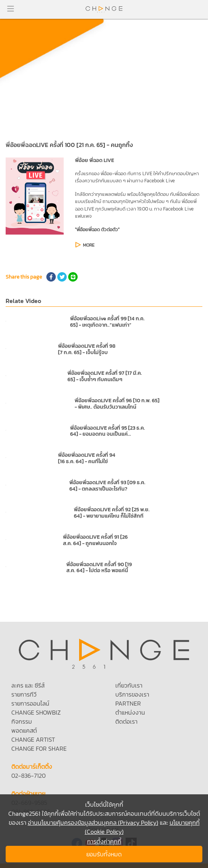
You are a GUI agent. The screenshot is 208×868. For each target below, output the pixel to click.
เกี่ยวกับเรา (129, 685)
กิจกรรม (22, 721)
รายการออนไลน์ (30, 703)
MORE (89, 245)
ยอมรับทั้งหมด (104, 854)
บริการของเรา (132, 694)
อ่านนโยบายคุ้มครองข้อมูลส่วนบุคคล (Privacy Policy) (93, 823)
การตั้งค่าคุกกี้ (104, 841)
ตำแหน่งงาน (130, 712)
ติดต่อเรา (126, 721)
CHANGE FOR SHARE (39, 748)
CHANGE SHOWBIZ (36, 712)
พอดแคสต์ (24, 730)
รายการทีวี (24, 694)
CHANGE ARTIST (33, 739)
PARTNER (128, 703)
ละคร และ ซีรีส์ (28, 685)
